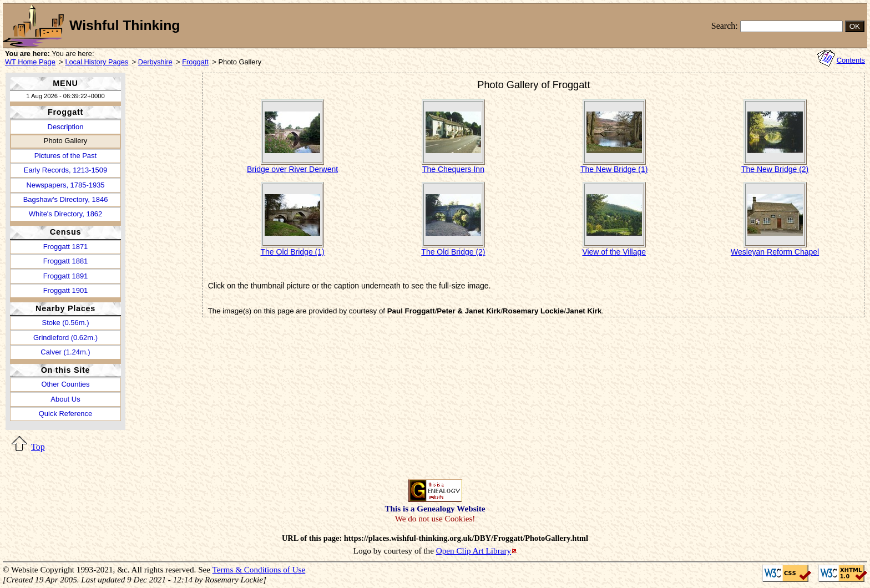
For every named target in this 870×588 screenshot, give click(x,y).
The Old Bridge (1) (293, 252)
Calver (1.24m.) (65, 352)
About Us (65, 399)
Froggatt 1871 (66, 247)
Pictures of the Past (65, 156)
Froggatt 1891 (66, 276)
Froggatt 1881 (66, 261)
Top (38, 447)
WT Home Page (30, 62)
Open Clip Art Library (474, 551)
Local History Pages (97, 62)
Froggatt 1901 (66, 290)
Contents (851, 60)
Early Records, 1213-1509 (66, 170)
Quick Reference (65, 414)
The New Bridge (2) (775, 169)
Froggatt (195, 62)
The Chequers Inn (453, 169)
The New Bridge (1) (614, 169)
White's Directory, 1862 (66, 214)
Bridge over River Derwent (292, 169)
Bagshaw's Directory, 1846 (66, 199)
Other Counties (65, 384)
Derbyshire (155, 62)
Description (66, 127)
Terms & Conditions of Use (259, 569)
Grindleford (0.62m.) (65, 338)
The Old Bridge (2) (453, 252)
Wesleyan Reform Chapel (775, 252)
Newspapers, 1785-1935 (65, 185)
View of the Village (614, 252)
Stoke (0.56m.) (66, 323)
